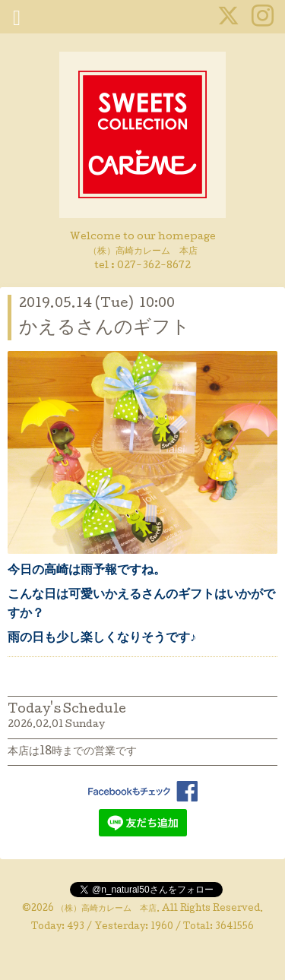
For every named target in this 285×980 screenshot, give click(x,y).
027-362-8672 (154, 266)
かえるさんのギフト (104, 329)
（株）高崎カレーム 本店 (106, 909)
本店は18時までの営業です (72, 752)
